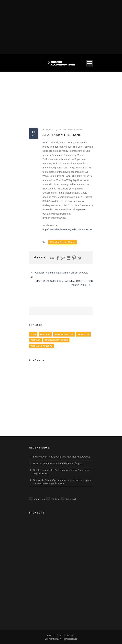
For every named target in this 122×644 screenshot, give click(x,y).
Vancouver (37, 499)
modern (49, 130)
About (59, 635)
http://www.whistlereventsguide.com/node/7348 (68, 229)
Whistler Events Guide (62, 242)
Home (49, 635)
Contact (71, 635)
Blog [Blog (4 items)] (33, 334)
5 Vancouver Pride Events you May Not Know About (61, 457)
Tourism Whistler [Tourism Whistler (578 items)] (64, 334)
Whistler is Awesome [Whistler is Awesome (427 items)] (41, 346)
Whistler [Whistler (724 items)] (35, 340)
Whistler (53, 499)
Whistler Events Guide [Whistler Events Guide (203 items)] (56, 340)
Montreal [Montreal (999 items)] (45, 334)
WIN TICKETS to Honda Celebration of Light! (58, 463)
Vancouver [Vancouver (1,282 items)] (83, 334)
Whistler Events (75, 130)
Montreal (68, 499)
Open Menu (90, 63)
